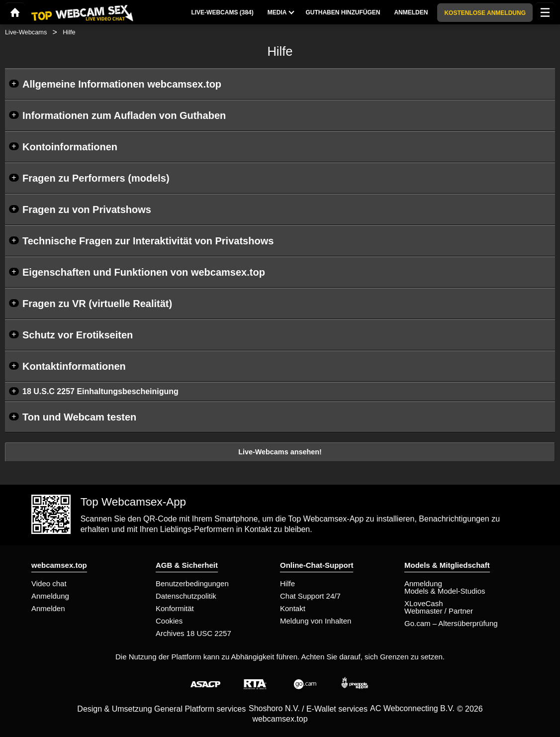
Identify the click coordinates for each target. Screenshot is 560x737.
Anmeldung (50, 596)
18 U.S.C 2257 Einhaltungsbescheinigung (100, 391)
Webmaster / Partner (439, 611)
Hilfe (287, 583)
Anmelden (48, 608)
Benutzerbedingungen (192, 583)
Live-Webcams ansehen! (280, 452)
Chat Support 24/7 (310, 596)
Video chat (49, 583)
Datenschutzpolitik (186, 596)
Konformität (175, 608)
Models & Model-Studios (445, 591)
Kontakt (293, 608)
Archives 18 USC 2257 (193, 633)
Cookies (169, 621)
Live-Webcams (26, 32)
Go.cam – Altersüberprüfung (451, 623)
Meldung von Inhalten (316, 621)
